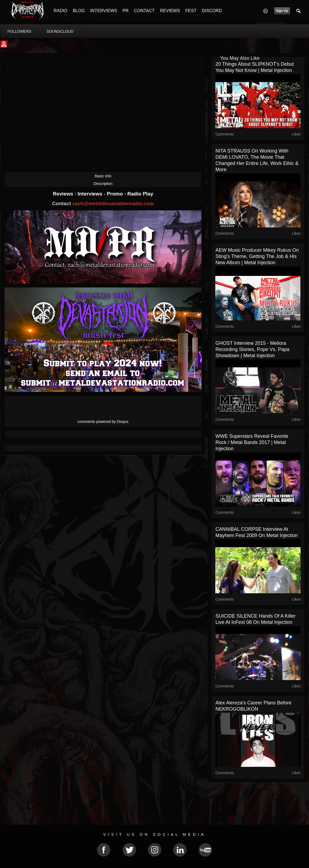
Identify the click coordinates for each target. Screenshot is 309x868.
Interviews (91, 194)
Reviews (64, 194)
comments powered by (103, 422)
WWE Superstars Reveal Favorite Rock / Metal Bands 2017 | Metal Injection (252, 442)
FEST (191, 11)
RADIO (61, 11)
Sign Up (282, 11)
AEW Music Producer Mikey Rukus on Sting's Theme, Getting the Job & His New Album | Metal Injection (257, 256)
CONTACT (144, 11)
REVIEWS (170, 11)
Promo (115, 194)
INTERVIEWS (104, 11)
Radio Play (140, 194)
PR (125, 11)
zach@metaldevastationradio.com (113, 203)
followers (19, 31)
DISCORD (212, 11)
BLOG (79, 11)
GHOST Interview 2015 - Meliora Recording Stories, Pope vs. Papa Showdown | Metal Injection (252, 349)
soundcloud (60, 31)
